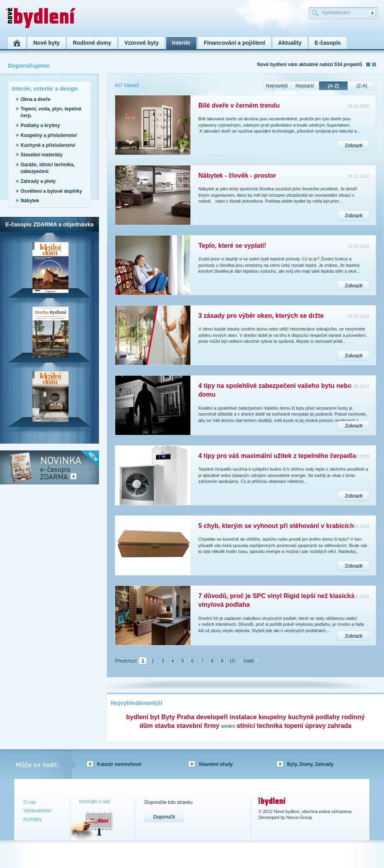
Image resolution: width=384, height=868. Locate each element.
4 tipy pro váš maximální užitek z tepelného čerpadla (277, 456)
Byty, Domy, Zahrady (310, 764)
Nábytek (30, 201)
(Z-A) (362, 86)
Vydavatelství (37, 811)
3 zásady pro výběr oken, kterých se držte (261, 316)
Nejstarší (305, 86)
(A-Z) (333, 86)
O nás (30, 802)
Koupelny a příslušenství (49, 135)
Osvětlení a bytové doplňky (51, 191)
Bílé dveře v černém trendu (239, 105)
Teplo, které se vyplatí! (232, 246)
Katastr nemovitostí (119, 764)
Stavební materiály (42, 155)
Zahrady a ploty (38, 181)
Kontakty (33, 819)
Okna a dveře (35, 99)
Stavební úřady (216, 764)
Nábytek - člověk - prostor (237, 176)
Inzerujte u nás (94, 802)
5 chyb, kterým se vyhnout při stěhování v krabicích (276, 526)
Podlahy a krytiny (40, 125)
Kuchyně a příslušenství (48, 145)
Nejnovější (277, 86)
